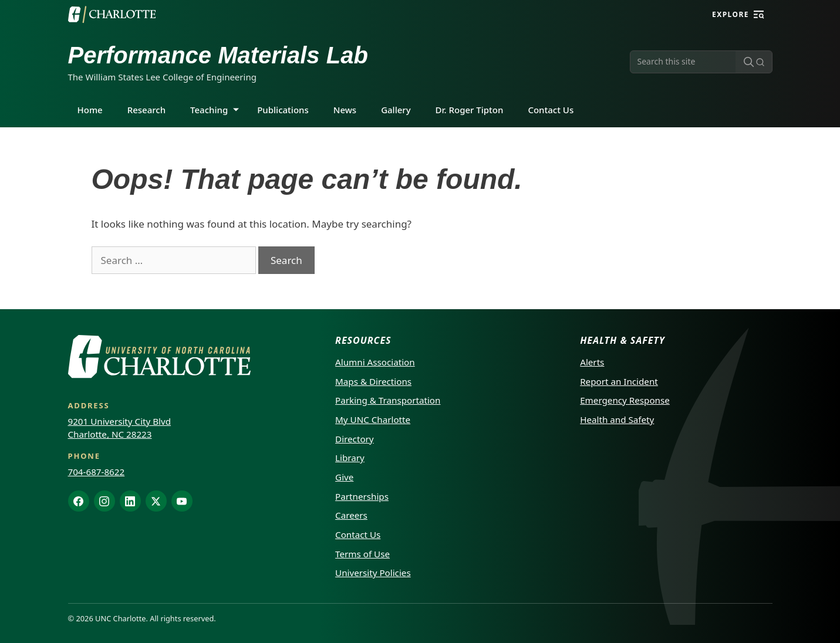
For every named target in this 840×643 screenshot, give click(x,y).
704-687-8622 (97, 472)
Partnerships (362, 496)
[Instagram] (104, 501)
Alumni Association (375, 362)
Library (350, 458)
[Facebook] (79, 501)
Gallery (396, 110)
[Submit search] (754, 62)
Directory (355, 439)
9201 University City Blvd (120, 421)
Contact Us (551, 110)
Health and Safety (617, 419)
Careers (351, 515)
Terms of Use (362, 554)
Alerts (592, 362)
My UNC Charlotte (373, 419)
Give (344, 477)
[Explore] (759, 15)
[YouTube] (182, 501)
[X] (156, 501)
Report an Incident (619, 381)
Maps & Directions (373, 381)
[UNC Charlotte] (112, 15)
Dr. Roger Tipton (470, 110)
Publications (283, 110)
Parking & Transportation (388, 400)
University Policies (373, 573)
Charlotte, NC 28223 (110, 434)
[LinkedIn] (130, 501)
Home (90, 110)
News (345, 110)
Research (146, 110)
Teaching (209, 110)
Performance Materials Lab (218, 55)
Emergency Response (625, 400)
